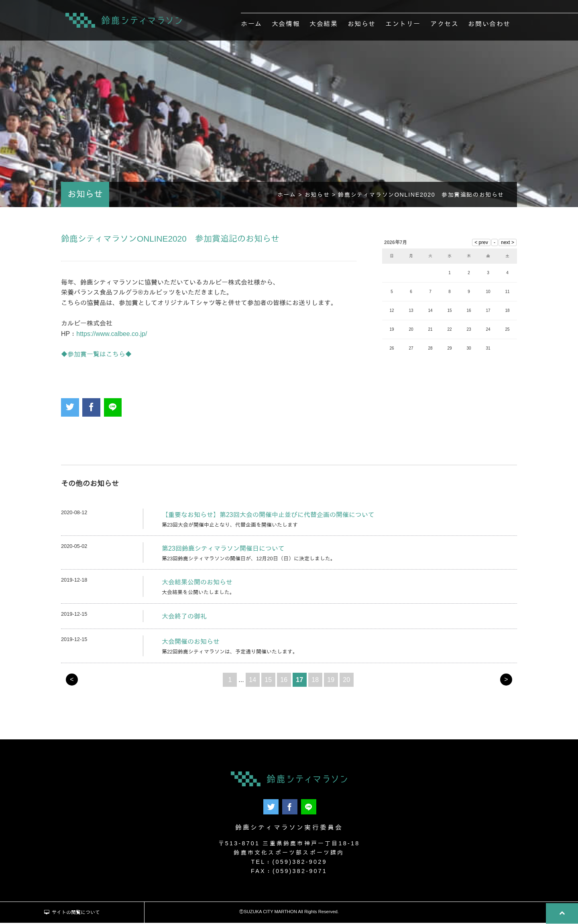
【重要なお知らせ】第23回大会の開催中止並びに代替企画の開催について (268, 517)
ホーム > (291, 197)
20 (346, 682)
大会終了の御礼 (184, 618)
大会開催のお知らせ (191, 644)
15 (268, 682)
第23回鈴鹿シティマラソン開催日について (223, 551)
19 (331, 682)
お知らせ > (322, 197)
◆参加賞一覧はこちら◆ (96, 356)
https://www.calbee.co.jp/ (112, 336)
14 (252, 682)
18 (315, 682)
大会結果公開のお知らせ (197, 585)
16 (284, 682)
